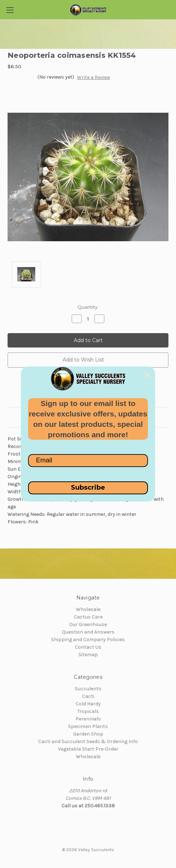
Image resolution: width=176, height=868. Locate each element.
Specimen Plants (88, 726)
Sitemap (88, 655)
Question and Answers (88, 632)
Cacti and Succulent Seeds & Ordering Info (88, 741)
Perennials (88, 719)
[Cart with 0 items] (172, 9)
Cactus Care (88, 617)
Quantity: (88, 307)
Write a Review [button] (94, 77)
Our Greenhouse (88, 624)
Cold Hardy (88, 704)
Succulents (88, 689)
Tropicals (88, 711)
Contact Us (88, 647)
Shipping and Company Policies (88, 640)
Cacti (88, 696)
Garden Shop (88, 734)
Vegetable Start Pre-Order (88, 749)
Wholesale (88, 609)
